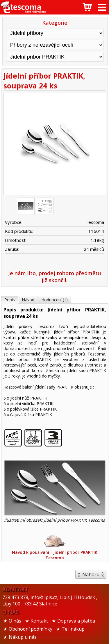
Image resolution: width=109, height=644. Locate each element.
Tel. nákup (73, 629)
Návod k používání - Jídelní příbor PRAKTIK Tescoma (55, 547)
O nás (15, 621)
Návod (28, 300)
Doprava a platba (76, 621)
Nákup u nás (23, 637)
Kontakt (39, 621)
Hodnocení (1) (54, 300)
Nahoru (91, 574)
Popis (10, 300)
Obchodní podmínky (31, 629)
